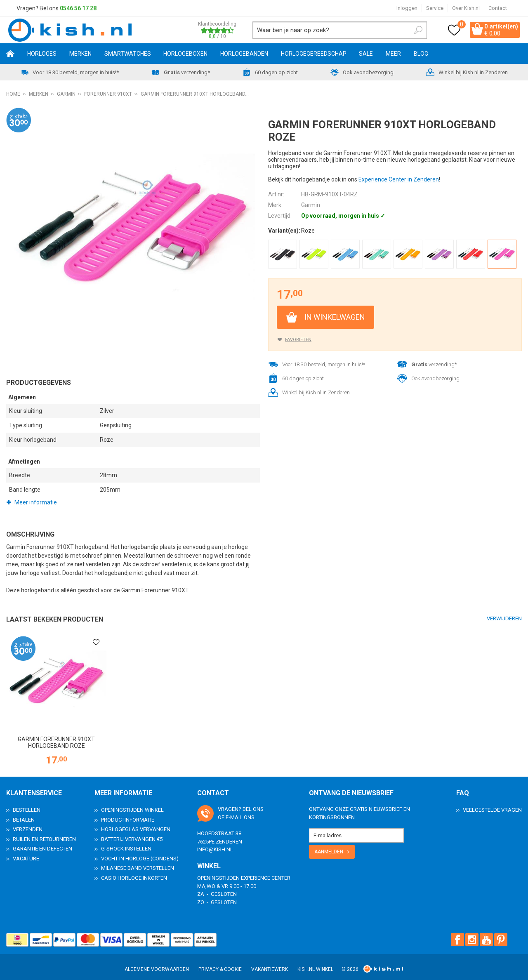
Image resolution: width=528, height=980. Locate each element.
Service (435, 8)
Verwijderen (504, 620)
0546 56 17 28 (78, 8)
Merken (80, 55)
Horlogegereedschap (314, 55)
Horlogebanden (244, 55)
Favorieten (298, 341)
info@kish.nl (215, 843)
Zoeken (408, 31)
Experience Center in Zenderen (399, 181)
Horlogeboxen (185, 55)
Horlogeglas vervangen (136, 823)
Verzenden (28, 823)
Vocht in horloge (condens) (140, 852)
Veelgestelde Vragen (492, 804)
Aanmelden (329, 846)
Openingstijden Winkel (132, 804)
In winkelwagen (335, 318)
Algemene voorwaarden (157, 963)
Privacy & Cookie (220, 963)
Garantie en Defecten (42, 842)
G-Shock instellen (126, 842)
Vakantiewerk (270, 963)
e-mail (234, 811)
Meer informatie (36, 504)
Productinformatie (128, 814)
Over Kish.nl (466, 8)
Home (11, 55)
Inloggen (407, 8)
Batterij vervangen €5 (132, 833)
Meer (393, 55)
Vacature (26, 852)
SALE (366, 55)
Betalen (24, 814)
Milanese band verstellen (138, 862)
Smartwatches (128, 55)
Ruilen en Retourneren (44, 833)
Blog (421, 55)
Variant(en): (284, 232)
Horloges (42, 55)
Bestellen (27, 804)
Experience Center (266, 872)
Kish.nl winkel (315, 963)
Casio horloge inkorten (134, 872)
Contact (498, 8)
